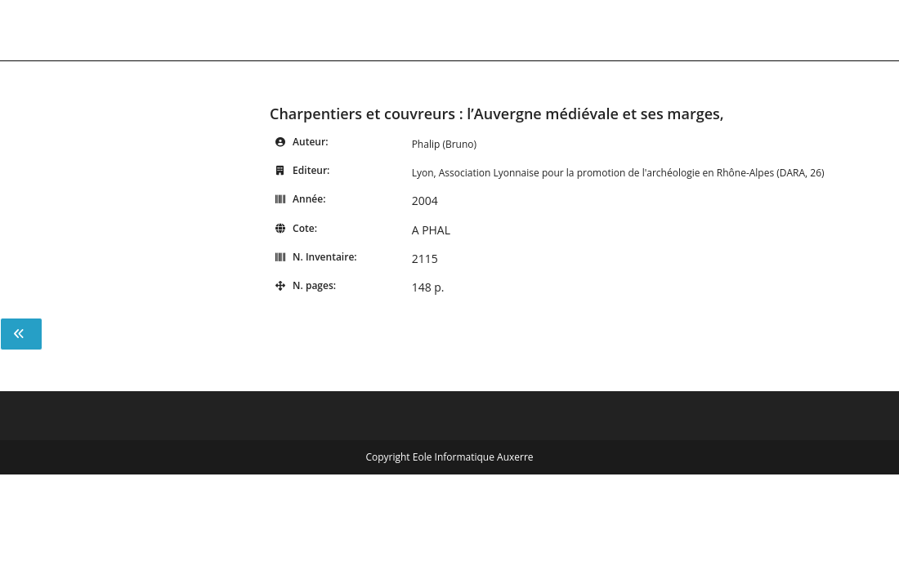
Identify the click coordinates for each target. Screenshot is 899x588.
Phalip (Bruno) (444, 144)
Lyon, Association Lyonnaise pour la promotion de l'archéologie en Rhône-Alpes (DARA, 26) (618, 173)
